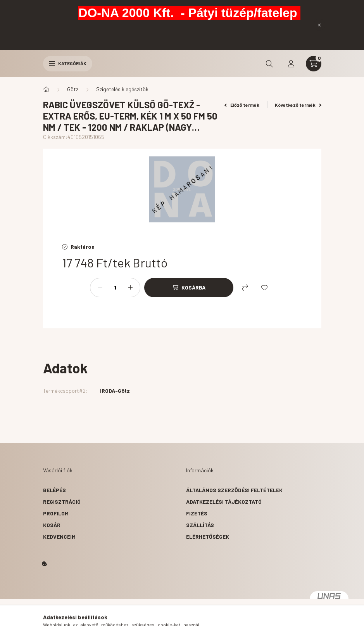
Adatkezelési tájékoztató (224, 502)
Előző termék (242, 105)
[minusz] (100, 288)
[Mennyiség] (115, 288)
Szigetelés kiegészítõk (122, 89)
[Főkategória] (46, 89)
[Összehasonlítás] (245, 288)
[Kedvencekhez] (264, 288)
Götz (73, 89)
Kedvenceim (59, 537)
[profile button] (291, 64)
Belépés (54, 490)
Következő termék (298, 105)
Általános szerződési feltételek (234, 490)
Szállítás (200, 525)
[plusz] (130, 288)
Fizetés (197, 513)
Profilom (56, 513)
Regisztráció (62, 502)
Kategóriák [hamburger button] (68, 63)
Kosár (52, 525)
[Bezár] (319, 25)
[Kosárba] (189, 288)
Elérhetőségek (208, 537)
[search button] (269, 64)
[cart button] (314, 64)
